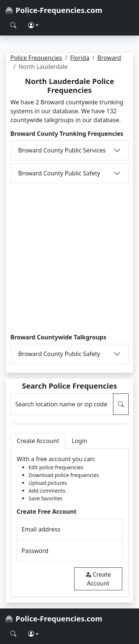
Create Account (98, 579)
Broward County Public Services (62, 150)
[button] (33, 25)
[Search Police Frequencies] (13, 25)
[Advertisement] (69, 259)
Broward (109, 58)
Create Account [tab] (38, 441)
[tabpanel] (69, 522)
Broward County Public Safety (59, 173)
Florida (80, 58)
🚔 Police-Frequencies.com (53, 10)
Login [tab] (79, 441)
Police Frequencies (36, 58)
